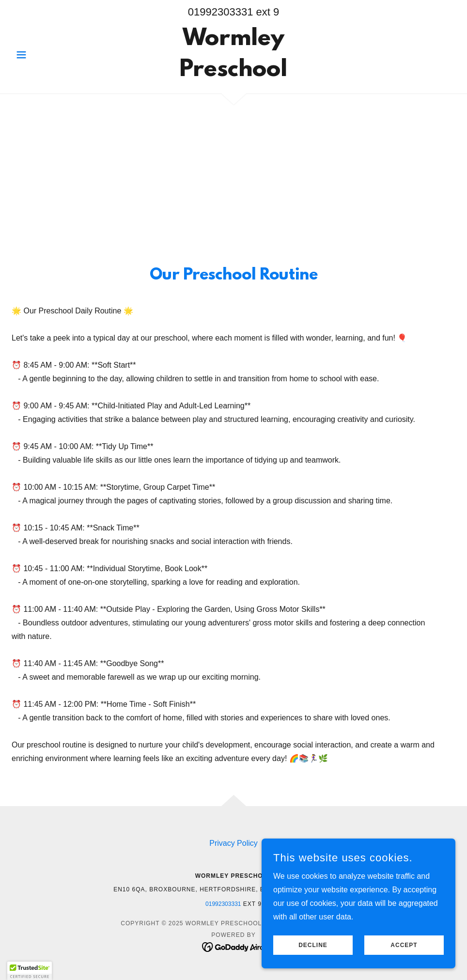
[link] (233, 73)
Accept (404, 945)
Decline (313, 945)
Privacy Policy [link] (233, 843)
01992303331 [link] (221, 12)
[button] (45, 55)
